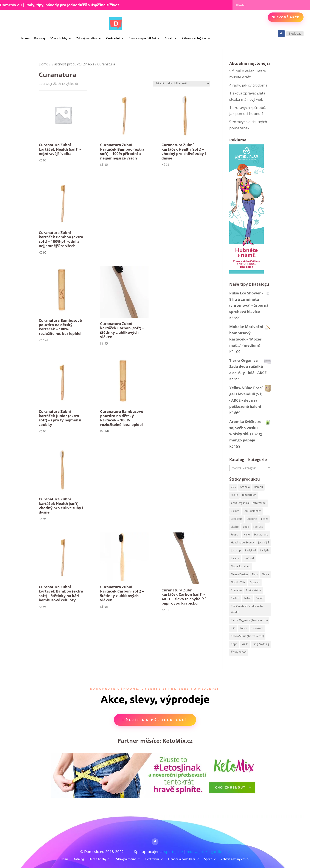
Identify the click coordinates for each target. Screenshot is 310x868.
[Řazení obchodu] (181, 84)
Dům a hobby (58, 38)
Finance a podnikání (142, 38)
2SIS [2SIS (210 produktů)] (233, 487)
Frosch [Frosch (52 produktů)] (235, 535)
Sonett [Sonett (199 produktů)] (260, 598)
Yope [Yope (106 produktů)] (234, 644)
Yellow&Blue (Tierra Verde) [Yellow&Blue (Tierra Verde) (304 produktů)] (247, 636)
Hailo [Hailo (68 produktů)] (247, 535)
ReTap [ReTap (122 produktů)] (248, 598)
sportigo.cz (174, 852)
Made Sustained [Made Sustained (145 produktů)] (241, 566)
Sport (169, 38)
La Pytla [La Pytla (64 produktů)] (265, 550)
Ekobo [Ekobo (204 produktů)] (235, 527)
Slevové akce (286, 17)
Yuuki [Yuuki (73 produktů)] (245, 644)
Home (25, 38)
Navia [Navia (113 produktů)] (265, 574)
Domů (44, 64)
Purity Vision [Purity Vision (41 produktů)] (253, 590)
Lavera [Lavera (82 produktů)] (235, 558)
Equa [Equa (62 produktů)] (246, 527)
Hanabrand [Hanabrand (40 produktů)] (261, 535)
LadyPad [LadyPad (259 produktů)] (250, 550)
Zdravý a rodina (87, 38)
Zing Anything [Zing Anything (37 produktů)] (261, 644)
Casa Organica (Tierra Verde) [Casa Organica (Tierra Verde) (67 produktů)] (249, 503)
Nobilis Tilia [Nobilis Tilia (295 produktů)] (238, 582)
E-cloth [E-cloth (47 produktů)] (235, 511)
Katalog (40, 38)
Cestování (113, 38)
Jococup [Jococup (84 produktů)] (236, 550)
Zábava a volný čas (194, 38)
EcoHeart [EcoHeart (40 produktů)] (237, 519)
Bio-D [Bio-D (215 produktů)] (234, 495)
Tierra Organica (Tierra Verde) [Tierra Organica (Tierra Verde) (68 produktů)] (249, 620)
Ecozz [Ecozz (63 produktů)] (265, 519)
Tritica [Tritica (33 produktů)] (243, 628)
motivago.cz (197, 852)
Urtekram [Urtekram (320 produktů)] (257, 628)
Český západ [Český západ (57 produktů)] (239, 652)
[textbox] (250, 468)
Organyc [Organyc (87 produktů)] (255, 582)
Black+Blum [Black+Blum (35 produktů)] (249, 495)
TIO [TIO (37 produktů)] (233, 628)
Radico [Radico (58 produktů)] (235, 598)
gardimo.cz (220, 852)
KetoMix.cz (178, 741)
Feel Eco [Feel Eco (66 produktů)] (258, 527)
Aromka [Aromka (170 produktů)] (245, 487)
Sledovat (295, 33)
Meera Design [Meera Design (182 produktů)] (239, 574)
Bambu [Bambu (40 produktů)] (258, 487)
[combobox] (250, 468)
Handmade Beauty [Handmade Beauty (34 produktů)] (242, 542)
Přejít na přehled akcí (155, 720)
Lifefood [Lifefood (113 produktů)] (249, 558)
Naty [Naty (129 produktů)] (255, 574)
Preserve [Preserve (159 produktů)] (236, 590)
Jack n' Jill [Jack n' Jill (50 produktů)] (263, 542)
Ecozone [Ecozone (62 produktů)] (252, 519)
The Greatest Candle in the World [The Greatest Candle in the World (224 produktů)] (247, 609)
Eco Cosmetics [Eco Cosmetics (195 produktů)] (252, 511)
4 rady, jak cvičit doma (248, 85)
